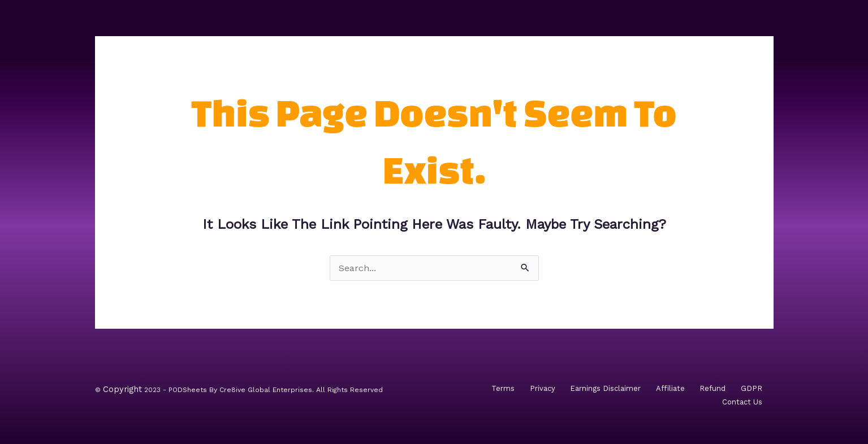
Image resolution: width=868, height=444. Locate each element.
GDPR (752, 388)
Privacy (543, 388)
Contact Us (742, 402)
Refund (712, 388)
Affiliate (670, 388)
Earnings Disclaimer (605, 388)
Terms (503, 388)
